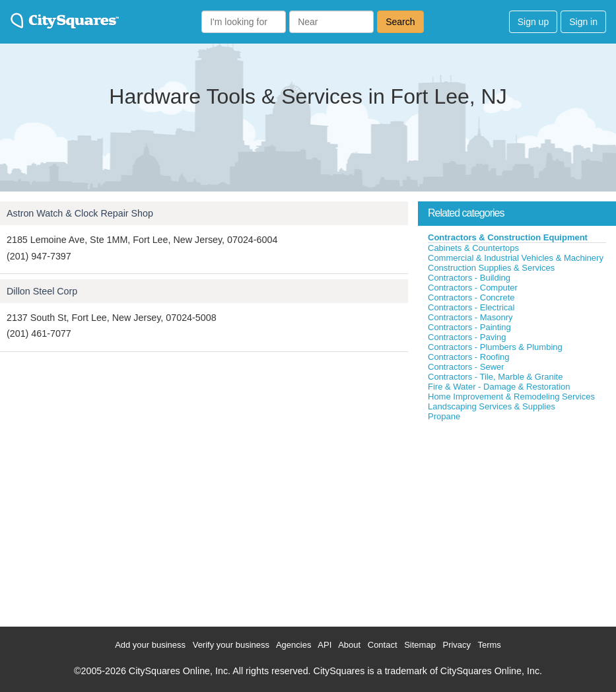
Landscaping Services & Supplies (492, 406)
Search (400, 22)
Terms (489, 645)
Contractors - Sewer (466, 367)
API (325, 645)
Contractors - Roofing (469, 357)
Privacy (457, 645)
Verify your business (231, 645)
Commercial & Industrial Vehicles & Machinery (516, 258)
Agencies (293, 645)
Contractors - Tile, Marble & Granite (495, 377)
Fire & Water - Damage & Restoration (499, 387)
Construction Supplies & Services (491, 268)
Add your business (150, 645)
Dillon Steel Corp (42, 291)
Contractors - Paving (467, 337)
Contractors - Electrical (471, 307)
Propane (444, 416)
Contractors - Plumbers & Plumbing (495, 347)
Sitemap (420, 645)
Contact (383, 645)
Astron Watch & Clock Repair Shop (80, 213)
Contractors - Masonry (470, 317)
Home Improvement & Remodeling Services (511, 397)
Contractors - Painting (469, 327)
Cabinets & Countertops (473, 248)
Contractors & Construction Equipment (508, 237)
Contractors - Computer (473, 288)
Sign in (583, 22)
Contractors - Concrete (471, 297)
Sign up (533, 22)
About (349, 645)
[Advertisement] (517, 521)
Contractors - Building (469, 278)
